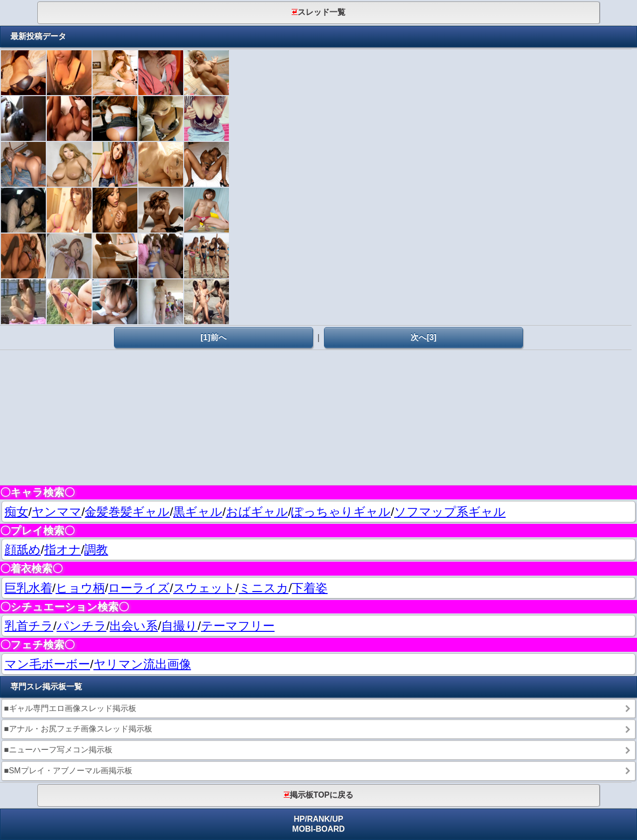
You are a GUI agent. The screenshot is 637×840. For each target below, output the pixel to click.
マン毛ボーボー (47, 664)
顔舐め (23, 549)
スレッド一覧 (318, 12)
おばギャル (257, 512)
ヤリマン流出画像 (142, 664)
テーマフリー (238, 626)
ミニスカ (264, 588)
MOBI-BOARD (318, 829)
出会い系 (134, 626)
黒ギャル (198, 512)
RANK (318, 819)
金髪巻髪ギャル (127, 512)
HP (299, 819)
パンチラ (82, 626)
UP (338, 819)
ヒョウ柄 (80, 588)
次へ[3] (424, 337)
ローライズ (139, 588)
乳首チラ (29, 626)
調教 (96, 549)
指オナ (63, 549)
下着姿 (310, 588)
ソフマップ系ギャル (450, 512)
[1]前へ (213, 337)
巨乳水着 (28, 588)
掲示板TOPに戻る (319, 795)
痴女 (16, 512)
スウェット (204, 588)
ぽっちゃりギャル (341, 512)
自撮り (179, 626)
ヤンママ (57, 512)
